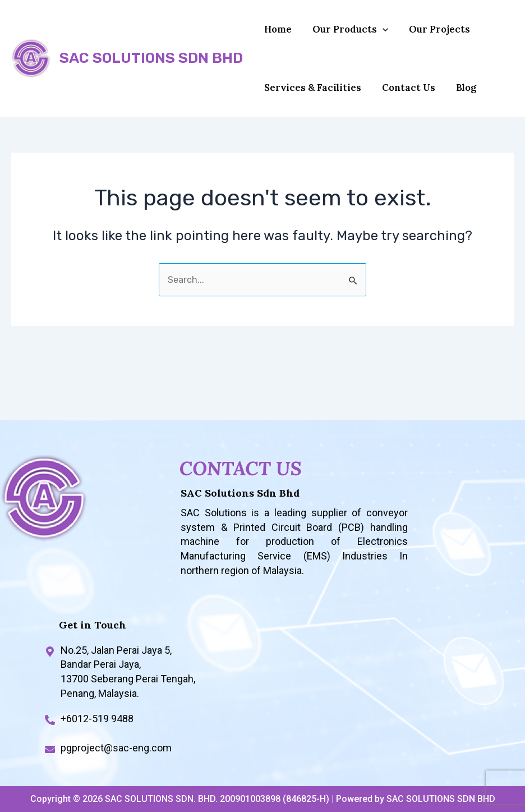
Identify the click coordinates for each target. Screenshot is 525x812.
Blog (457, 104)
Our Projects (430, 35)
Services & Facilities (311, 104)
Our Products (345, 35)
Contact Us (403, 104)
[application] (377, 35)
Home (276, 35)
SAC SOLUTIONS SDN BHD (151, 69)
